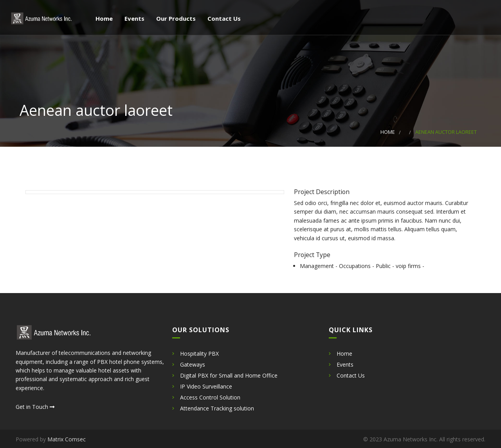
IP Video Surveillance (206, 386)
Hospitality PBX (199, 354)
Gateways (193, 364)
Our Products (175, 19)
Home (103, 19)
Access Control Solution (210, 397)
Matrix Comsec (67, 439)
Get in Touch (35, 407)
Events (134, 19)
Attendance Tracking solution (217, 408)
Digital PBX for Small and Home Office (229, 375)
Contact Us (223, 19)
